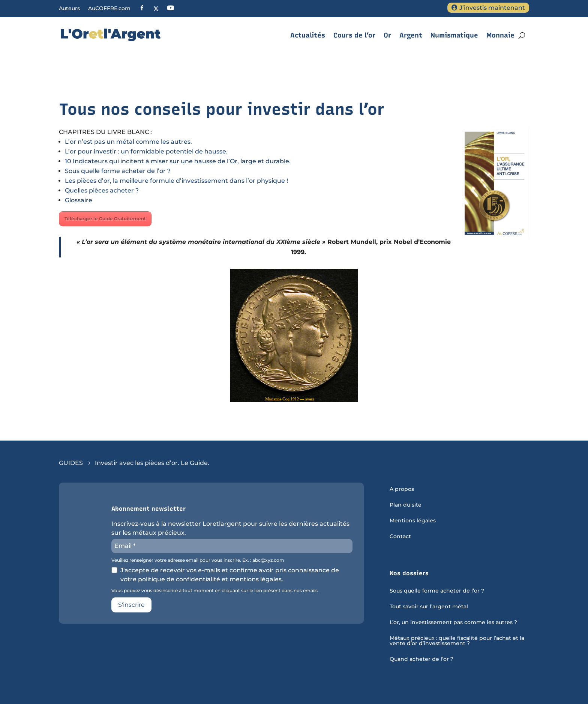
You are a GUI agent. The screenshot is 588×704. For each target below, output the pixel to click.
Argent (411, 35)
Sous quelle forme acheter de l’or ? (118, 171)
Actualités (308, 35)
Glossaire (79, 200)
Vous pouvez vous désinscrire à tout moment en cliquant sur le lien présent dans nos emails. (215, 591)
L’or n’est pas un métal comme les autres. (128, 142)
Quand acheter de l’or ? (421, 659)
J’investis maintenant (492, 8)
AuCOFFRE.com (109, 9)
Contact (400, 537)
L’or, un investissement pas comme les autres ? (453, 623)
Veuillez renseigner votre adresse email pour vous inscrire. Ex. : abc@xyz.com (198, 560)
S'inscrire (131, 605)
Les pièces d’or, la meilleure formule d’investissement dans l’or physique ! (176, 181)
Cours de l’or (354, 35)
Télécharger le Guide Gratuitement (105, 219)
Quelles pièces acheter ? (102, 190)
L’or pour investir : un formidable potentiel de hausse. (146, 151)
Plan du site (406, 505)
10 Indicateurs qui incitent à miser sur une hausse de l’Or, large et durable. (178, 161)
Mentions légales (413, 521)
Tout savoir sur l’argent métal (429, 607)
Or (387, 35)
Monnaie (500, 35)
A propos (402, 489)
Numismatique (454, 35)
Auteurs (69, 9)
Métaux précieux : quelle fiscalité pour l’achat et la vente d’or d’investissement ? (457, 641)
